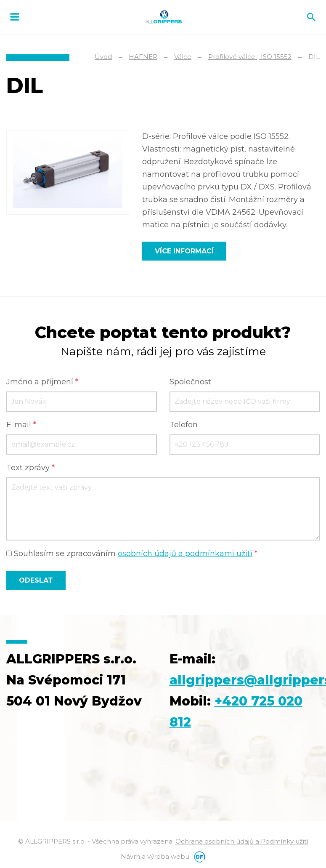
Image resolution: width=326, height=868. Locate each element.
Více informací (184, 251)
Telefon (184, 425)
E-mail (21, 425)
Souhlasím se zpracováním (132, 554)
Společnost (190, 382)
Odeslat (36, 580)
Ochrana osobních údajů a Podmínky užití (242, 841)
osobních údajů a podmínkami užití (185, 554)
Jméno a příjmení (42, 382)
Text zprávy (30, 468)
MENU (15, 17)
